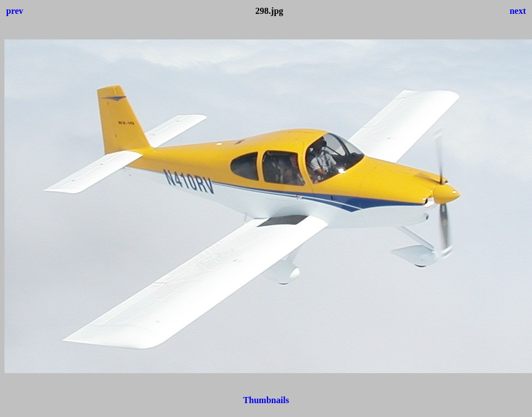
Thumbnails (266, 400)
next (518, 11)
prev (15, 11)
